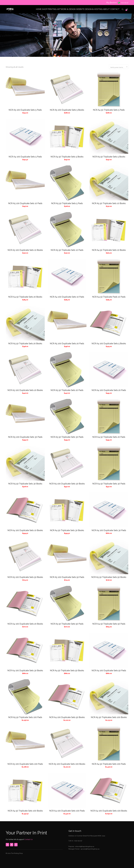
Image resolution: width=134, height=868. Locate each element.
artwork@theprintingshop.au (85, 847)
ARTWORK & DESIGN (57, 9)
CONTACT (113, 9)
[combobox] (119, 67)
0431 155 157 (125, 3)
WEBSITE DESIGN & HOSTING (82, 9)
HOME (24, 9)
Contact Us (28, 839)
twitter (12, 845)
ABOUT (102, 9)
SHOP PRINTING (37, 9)
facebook (7, 845)
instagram (16, 845)
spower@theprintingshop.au (90, 849)
